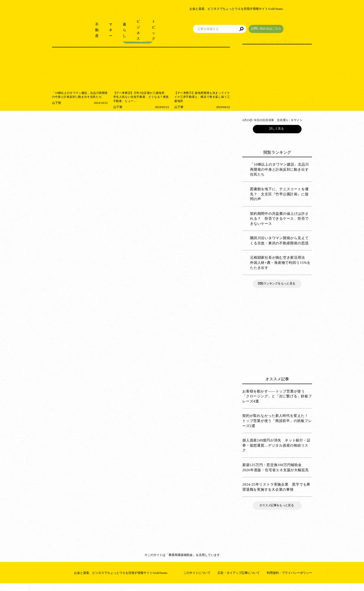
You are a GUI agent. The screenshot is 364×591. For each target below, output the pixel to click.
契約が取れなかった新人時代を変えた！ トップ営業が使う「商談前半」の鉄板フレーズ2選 (277, 428)
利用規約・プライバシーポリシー (289, 580)
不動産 (96, 23)
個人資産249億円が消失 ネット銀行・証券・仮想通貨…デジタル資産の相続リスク (276, 453)
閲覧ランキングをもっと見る (277, 291)
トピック (180, 23)
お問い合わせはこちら (295, 22)
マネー (115, 23)
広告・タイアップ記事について (239, 580)
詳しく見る (277, 136)
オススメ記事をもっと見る (277, 513)
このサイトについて (197, 580)
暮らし (135, 23)
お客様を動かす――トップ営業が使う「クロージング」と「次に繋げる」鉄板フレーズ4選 (277, 404)
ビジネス (156, 23)
